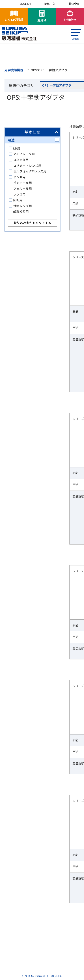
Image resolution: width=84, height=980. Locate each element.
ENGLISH (25, 3)
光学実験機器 (14, 70)
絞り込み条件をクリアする (32, 223)
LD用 (17, 148)
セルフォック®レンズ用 (30, 171)
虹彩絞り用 (21, 211)
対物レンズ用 (23, 206)
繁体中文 (74, 3)
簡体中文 (50, 3)
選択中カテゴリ (22, 85)
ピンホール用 (23, 183)
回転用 (18, 200)
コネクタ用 (21, 160)
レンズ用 (19, 194)
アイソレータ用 (24, 154)
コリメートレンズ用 (27, 166)
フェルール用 (23, 189)
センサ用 (19, 177)
